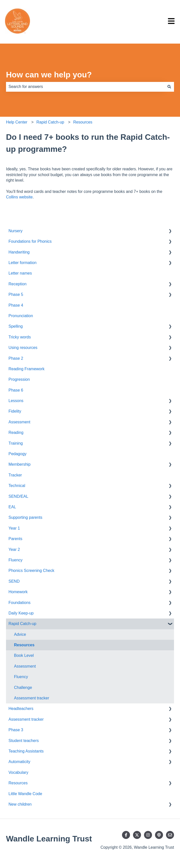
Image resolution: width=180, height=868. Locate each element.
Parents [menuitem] (15, 539)
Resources (83, 122)
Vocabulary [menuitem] (18, 772)
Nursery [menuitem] (15, 231)
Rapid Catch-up (50, 122)
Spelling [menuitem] (16, 326)
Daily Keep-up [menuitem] (21, 613)
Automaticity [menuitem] (19, 762)
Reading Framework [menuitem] (26, 369)
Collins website (19, 197)
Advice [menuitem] (20, 634)
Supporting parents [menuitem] (25, 517)
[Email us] (170, 835)
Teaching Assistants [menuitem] (26, 751)
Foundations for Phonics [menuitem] (30, 241)
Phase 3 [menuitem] (16, 730)
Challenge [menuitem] (23, 688)
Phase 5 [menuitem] (16, 294)
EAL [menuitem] (12, 507)
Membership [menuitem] (19, 464)
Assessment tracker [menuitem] (31, 698)
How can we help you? (49, 75)
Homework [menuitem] (18, 592)
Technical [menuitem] (17, 486)
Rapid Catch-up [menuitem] (22, 624)
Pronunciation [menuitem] (21, 316)
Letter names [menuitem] (20, 273)
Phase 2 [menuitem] (16, 358)
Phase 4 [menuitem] (16, 305)
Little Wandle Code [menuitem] (25, 794)
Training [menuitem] (16, 443)
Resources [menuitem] (24, 645)
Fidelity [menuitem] (15, 411)
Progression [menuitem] (19, 379)
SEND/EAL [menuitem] (18, 496)
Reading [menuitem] (16, 432)
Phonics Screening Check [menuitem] (31, 571)
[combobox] (85, 87)
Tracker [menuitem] (15, 475)
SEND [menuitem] (14, 581)
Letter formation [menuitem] (22, 263)
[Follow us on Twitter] (137, 835)
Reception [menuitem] (17, 284)
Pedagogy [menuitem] (17, 454)
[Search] (169, 87)
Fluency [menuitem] (15, 560)
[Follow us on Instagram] (148, 835)
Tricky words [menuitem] (20, 337)
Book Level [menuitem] (24, 655)
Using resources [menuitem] (23, 348)
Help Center (17, 122)
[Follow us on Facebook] (126, 835)
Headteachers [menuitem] (21, 709)
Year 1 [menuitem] (14, 528)
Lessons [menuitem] (16, 401)
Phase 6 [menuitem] (16, 390)
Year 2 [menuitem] (14, 549)
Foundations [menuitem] (19, 603)
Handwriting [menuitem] (19, 252)
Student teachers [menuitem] (24, 741)
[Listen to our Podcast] (159, 835)
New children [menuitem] (20, 804)
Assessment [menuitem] (19, 422)
